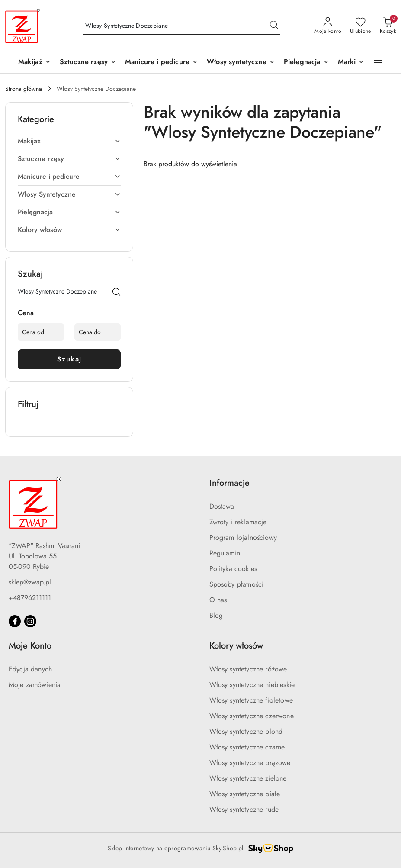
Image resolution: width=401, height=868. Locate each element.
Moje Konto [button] (30, 646)
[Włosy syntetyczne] (241, 63)
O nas (218, 600)
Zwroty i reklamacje (238, 522)
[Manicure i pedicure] (162, 63)
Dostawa (222, 506)
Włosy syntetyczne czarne (247, 747)
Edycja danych (30, 669)
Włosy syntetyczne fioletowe (251, 700)
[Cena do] (98, 332)
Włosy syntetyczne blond (246, 731)
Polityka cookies (233, 569)
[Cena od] (41, 332)
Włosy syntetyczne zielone (248, 778)
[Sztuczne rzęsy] (88, 63)
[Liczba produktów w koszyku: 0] (388, 26)
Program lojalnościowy (243, 537)
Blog (216, 615)
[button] (351, 63)
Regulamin (225, 553)
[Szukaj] (116, 293)
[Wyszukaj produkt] (182, 26)
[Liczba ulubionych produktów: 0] (361, 26)
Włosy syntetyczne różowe (248, 669)
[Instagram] (30, 621)
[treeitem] (69, 141)
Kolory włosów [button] (236, 646)
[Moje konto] (328, 26)
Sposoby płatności (237, 584)
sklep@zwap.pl (30, 582)
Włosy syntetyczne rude (244, 809)
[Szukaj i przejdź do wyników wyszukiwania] (274, 26)
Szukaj (69, 359)
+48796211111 (30, 598)
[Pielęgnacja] (306, 63)
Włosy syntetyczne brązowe (250, 763)
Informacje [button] (229, 483)
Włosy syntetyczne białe (245, 794)
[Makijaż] (35, 63)
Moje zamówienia (35, 685)
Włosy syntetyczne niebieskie (252, 685)
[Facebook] (15, 621)
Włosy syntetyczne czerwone (252, 716)
